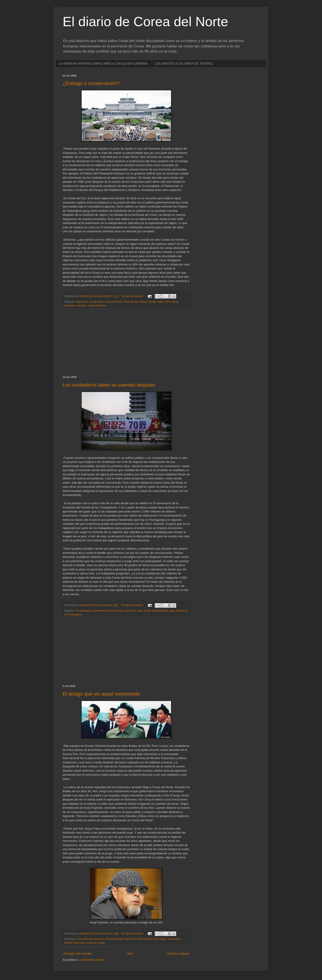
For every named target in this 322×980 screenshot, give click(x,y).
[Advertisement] (126, 342)
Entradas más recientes (78, 954)
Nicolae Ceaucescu (75, 943)
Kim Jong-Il (161, 939)
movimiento (174, 939)
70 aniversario (83, 611)
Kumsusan (70, 305)
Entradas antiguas (178, 954)
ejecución (99, 939)
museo (91, 305)
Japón (161, 302)
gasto (172, 611)
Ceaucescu (82, 302)
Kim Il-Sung (172, 302)
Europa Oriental (114, 939)
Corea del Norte (113, 302)
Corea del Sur (131, 302)
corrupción (131, 611)
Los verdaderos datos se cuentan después (109, 385)
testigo (101, 943)
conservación (96, 302)
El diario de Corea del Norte (145, 22)
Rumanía (101, 305)
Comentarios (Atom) (92, 960)
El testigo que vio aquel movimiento (101, 694)
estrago (152, 302)
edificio (143, 302)
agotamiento (99, 611)
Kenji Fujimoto (145, 939)
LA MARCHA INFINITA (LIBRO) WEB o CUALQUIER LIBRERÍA (103, 63)
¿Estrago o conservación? (91, 83)
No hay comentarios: (133, 296)
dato (140, 611)
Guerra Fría (130, 939)
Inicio (130, 954)
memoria (82, 305)
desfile (147, 611)
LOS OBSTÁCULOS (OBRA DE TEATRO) (184, 63)
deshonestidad (160, 611)
